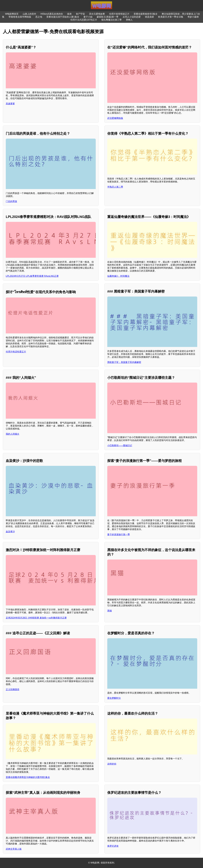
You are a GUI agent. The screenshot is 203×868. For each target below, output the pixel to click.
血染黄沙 (10, 532)
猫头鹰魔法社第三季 (112, 20)
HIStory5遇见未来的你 (52, 14)
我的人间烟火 (13, 434)
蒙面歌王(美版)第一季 (108, 17)
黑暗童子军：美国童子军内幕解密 (124, 362)
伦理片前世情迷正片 (119, 14)
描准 (69, 14)
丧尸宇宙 (80, 14)
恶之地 (39, 17)
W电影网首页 (12, 14)
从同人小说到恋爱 (132, 17)
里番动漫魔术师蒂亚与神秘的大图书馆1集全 (28, 777)
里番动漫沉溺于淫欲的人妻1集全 (63, 17)
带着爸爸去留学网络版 (20, 17)
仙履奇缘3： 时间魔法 (118, 276)
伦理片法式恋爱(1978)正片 (84, 20)
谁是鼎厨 (149, 17)
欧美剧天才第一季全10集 (171, 17)
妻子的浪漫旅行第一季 (119, 535)
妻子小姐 (88, 17)
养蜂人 (129, 20)
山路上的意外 (29, 14)
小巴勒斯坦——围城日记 (120, 445)
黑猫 (110, 611)
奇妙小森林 (193, 17)
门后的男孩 (11, 201)
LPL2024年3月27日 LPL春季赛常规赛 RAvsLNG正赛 (32, 276)
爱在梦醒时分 (114, 698)
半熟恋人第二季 (115, 187)
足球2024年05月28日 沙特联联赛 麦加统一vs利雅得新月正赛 (36, 618)
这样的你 (112, 764)
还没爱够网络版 (115, 118)
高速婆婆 (10, 104)
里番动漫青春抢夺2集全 (146, 14)
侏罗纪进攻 (113, 846)
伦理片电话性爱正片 (16, 352)
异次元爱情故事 (97, 14)
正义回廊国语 (13, 689)
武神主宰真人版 (14, 849)
